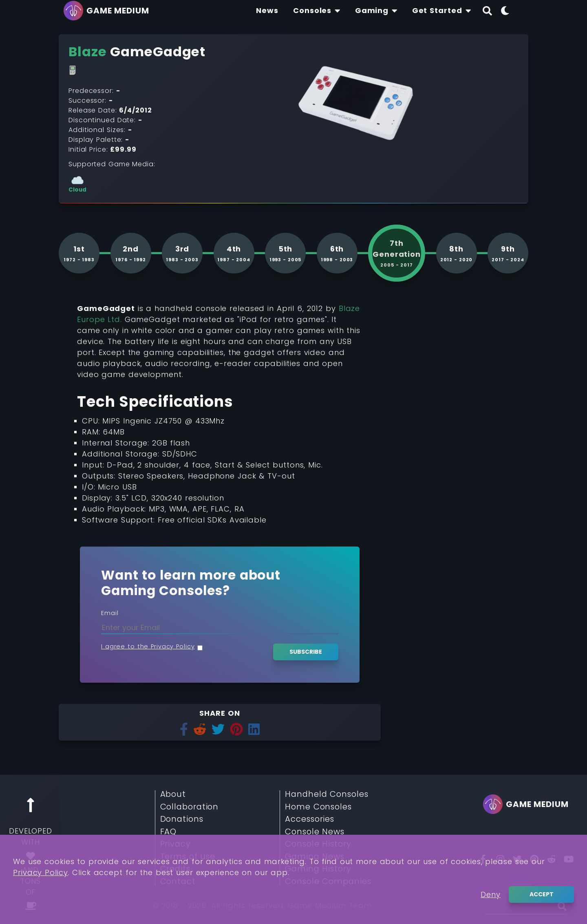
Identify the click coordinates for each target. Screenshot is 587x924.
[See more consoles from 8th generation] (457, 253)
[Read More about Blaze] (88, 52)
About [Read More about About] (173, 794)
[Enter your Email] (220, 627)
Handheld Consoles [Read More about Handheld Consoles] (327, 794)
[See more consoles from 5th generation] (285, 253)
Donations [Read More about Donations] (182, 819)
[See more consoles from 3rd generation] (182, 253)
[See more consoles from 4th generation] (234, 253)
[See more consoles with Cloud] (77, 184)
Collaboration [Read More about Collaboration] (190, 807)
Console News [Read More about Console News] (315, 832)
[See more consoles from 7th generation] (397, 253)
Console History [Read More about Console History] (318, 844)
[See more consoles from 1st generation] (79, 253)
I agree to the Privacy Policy (148, 646)
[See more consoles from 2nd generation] (131, 253)
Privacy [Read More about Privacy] (175, 844)
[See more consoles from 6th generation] (337, 253)
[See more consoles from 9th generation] (508, 253)
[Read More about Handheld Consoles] (73, 71)
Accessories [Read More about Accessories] (310, 819)
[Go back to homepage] (108, 11)
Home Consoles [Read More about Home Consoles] (318, 807)
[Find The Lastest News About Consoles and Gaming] (267, 11)
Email (110, 613)
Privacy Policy (41, 892)
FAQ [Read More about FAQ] (169, 832)
